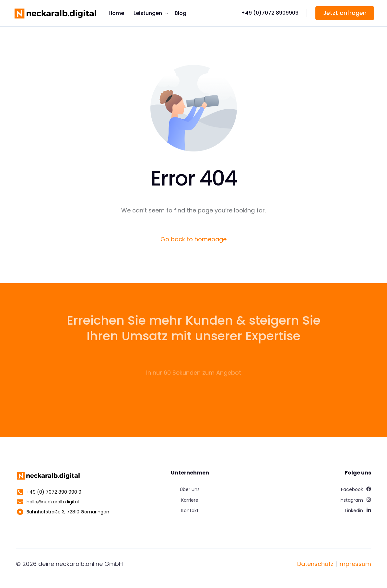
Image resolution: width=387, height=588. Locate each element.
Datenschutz (315, 564)
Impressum (355, 564)
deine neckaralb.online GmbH (81, 564)
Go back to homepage (193, 239)
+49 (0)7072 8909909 (270, 13)
